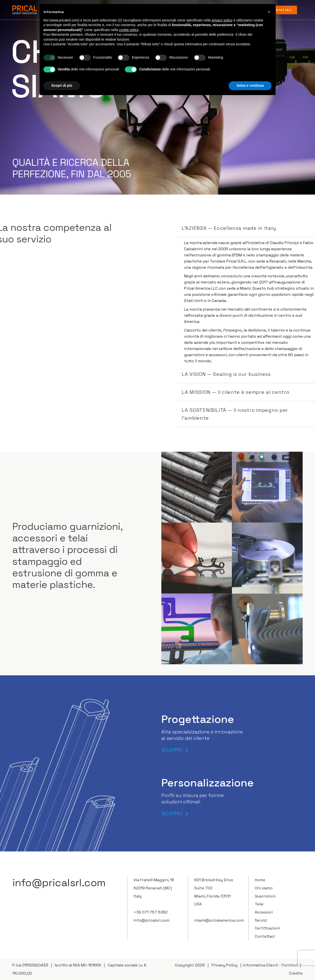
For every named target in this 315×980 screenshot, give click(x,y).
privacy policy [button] (222, 20)
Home (260, 880)
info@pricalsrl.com (59, 883)
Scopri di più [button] (62, 85)
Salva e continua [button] (250, 85)
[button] (269, 12)
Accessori (264, 912)
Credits (296, 973)
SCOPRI (172, 750)
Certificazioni (267, 928)
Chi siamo (264, 888)
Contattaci (265, 936)
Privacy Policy (225, 965)
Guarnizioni (265, 896)
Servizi (261, 920)
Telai (259, 904)
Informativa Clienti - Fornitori (271, 965)
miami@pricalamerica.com (219, 920)
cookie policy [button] (129, 30)
